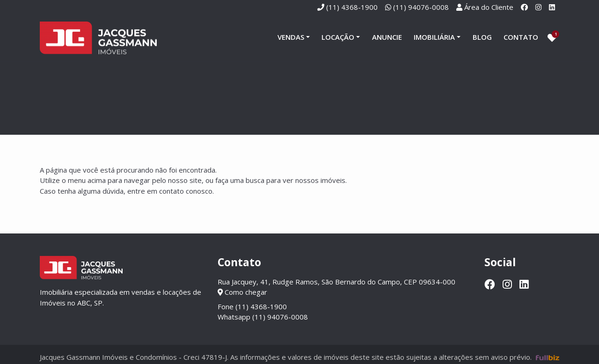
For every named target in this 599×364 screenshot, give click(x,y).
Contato (521, 37)
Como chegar (242, 292)
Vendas (291, 37)
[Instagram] (538, 7)
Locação (338, 37)
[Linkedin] (552, 7)
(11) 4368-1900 (352, 7)
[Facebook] (524, 7)
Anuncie (387, 37)
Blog (482, 37)
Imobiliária (434, 37)
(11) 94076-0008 (421, 7)
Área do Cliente (489, 7)
